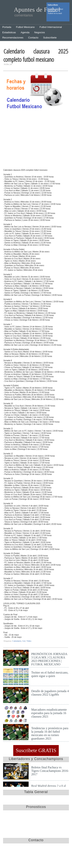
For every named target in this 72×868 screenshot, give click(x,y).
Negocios (39, 32)
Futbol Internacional (51, 27)
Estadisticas (9, 32)
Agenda (25, 32)
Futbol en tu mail (55, 13)
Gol (24, 641)
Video (29, 641)
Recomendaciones (13, 38)
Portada (7, 27)
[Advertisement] (36, 140)
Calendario (17, 641)
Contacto (33, 38)
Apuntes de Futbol (37, 10)
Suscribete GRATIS (36, 751)
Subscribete (50, 38)
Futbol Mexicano (25, 27)
